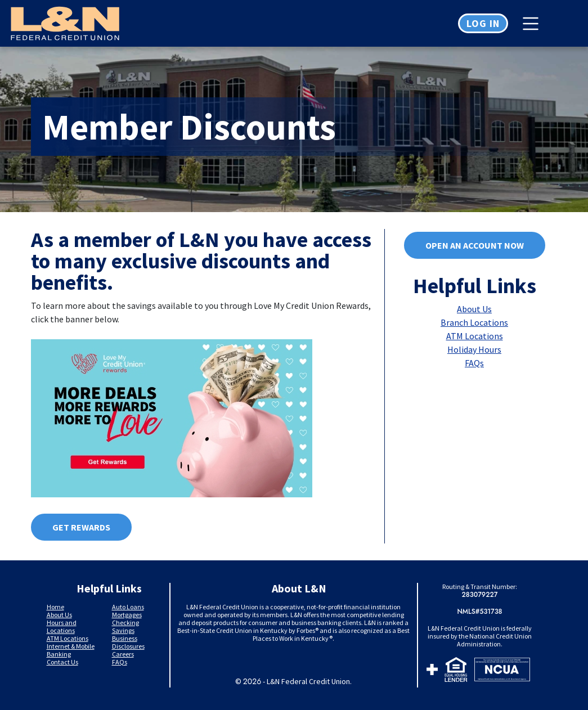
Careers (123, 654)
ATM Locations (475, 336)
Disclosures (128, 646)
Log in (483, 23)
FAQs (474, 363)
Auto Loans (128, 607)
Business (125, 638)
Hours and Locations (62, 626)
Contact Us (62, 662)
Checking (125, 623)
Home (55, 607)
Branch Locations (474, 322)
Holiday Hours (474, 349)
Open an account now (475, 245)
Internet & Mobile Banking (71, 650)
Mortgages (127, 615)
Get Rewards (81, 527)
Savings (123, 630)
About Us (474, 309)
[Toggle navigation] (533, 24)
